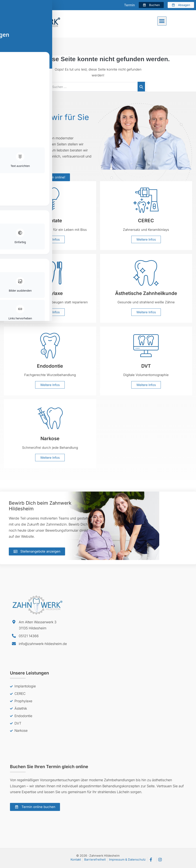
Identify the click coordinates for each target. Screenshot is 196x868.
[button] (162, 21)
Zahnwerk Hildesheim (20, 46)
